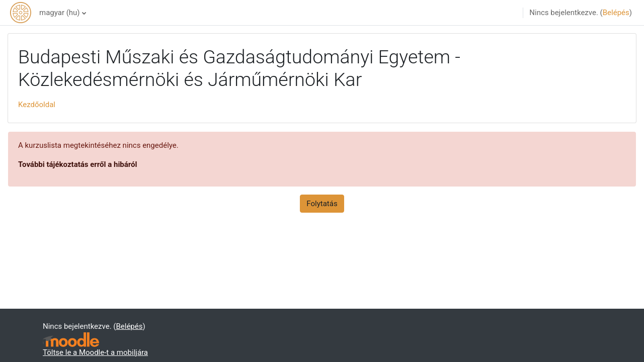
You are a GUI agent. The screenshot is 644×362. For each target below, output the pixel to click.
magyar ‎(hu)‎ (60, 13)
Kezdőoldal (37, 105)
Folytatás (322, 204)
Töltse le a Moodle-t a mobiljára (95, 352)
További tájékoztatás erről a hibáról (78, 164)
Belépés (616, 13)
